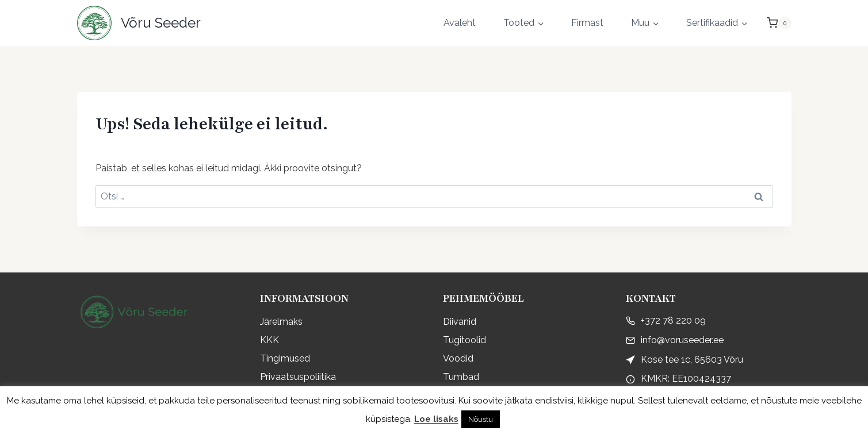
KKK (269, 340)
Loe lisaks (436, 419)
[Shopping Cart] (779, 23)
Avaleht (460, 23)
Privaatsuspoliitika (298, 377)
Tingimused (285, 358)
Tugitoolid (464, 340)
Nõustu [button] (481, 419)
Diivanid (460, 322)
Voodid (458, 358)
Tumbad (461, 377)
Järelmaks (281, 322)
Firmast (587, 23)
